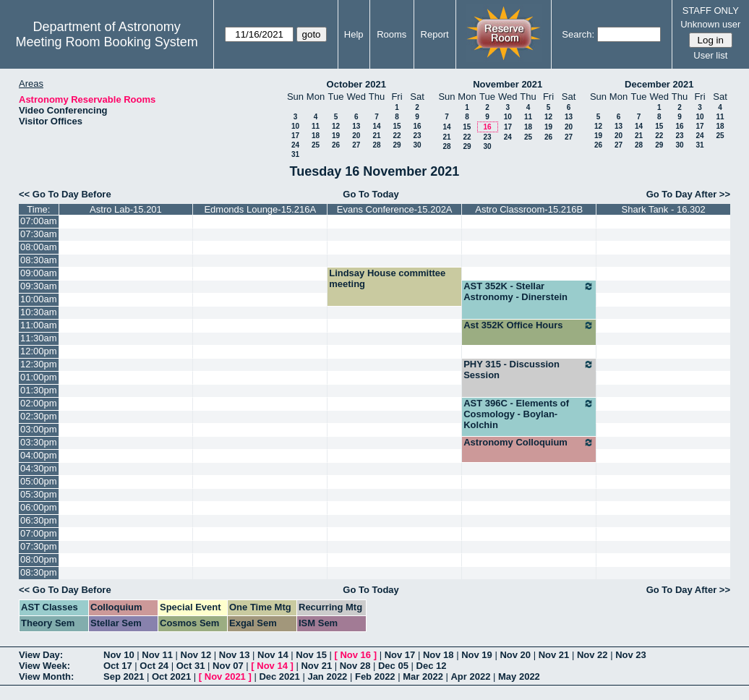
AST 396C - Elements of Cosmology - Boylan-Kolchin (529, 414)
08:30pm (39, 572)
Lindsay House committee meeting (387, 278)
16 (417, 126)
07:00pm (39, 533)
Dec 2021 (279, 676)
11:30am (39, 338)
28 (376, 145)
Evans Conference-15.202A (395, 209)
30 (417, 145)
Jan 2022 (327, 676)
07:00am (39, 221)
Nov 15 (311, 655)
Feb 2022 (375, 676)
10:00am (39, 299)
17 (295, 136)
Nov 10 (119, 655)
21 (376, 136)
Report (435, 34)
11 (316, 126)
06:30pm (39, 520)
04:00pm (39, 455)
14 (376, 126)
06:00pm (39, 507)
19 (336, 136)
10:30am (39, 312)
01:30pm (39, 390)
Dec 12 (432, 666)
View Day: (41, 655)
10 (295, 126)
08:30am (39, 260)
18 (316, 136)
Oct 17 (118, 666)
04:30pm (39, 468)
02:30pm (39, 416)
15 (397, 126)
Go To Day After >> (688, 194)
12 (336, 126)
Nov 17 (400, 655)
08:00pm (39, 559)
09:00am (39, 273)
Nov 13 (235, 655)
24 (295, 145)
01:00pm (39, 377)
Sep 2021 (124, 676)
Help (354, 34)
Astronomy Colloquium (529, 443)
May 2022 (519, 676)
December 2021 (659, 84)
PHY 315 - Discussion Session (529, 370)
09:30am (39, 286)
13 (356, 126)
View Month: (46, 676)
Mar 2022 (423, 676)
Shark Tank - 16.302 (664, 209)
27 (356, 145)
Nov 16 (355, 655)
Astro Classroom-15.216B (529, 209)
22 (397, 136)
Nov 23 (631, 655)
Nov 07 (228, 666)
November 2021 (508, 84)
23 (417, 136)
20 (356, 136)
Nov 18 (438, 655)
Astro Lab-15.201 (126, 209)
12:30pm (39, 364)
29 (397, 145)
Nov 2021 (225, 676)
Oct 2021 (171, 676)
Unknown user (710, 24)
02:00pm (39, 403)
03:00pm (39, 429)
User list (710, 55)
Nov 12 (196, 655)
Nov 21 (554, 655)
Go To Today (371, 194)
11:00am (39, 325)
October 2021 (356, 84)
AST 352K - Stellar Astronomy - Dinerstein (529, 291)
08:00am (39, 247)
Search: (578, 34)
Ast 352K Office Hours (529, 325)
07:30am (39, 234)
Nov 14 (273, 655)
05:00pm (39, 481)
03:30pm (39, 442)
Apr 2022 (470, 676)
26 (336, 145)
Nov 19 (477, 655)
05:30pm (39, 494)
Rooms (391, 34)
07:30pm (39, 546)
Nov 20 (515, 655)
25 (316, 145)
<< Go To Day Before (65, 194)
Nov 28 (355, 666)
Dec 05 (393, 666)
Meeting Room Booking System (107, 42)
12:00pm (39, 351)
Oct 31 (191, 666)
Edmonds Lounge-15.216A (260, 209)
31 (295, 154)
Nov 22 (592, 655)
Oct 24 (154, 666)
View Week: (44, 666)
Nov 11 (157, 655)
